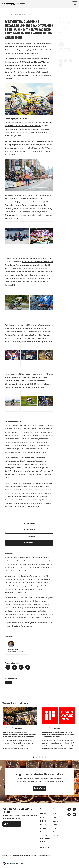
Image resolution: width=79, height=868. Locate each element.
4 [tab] (42, 759)
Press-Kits (43, 828)
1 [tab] (34, 759)
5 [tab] (45, 759)
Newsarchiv (44, 817)
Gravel (55, 817)
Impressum (34, 856)
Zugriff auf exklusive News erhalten (45, 838)
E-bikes (55, 825)
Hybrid (55, 828)
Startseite (43, 814)
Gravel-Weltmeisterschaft (13, 149)
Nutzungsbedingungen (45, 856)
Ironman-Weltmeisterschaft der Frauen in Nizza (37, 262)
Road (54, 814)
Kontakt (43, 832)
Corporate (8, 682)
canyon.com (44, 847)
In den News (44, 821)
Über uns (43, 825)
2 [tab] (37, 759)
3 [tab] (39, 759)
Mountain (56, 821)
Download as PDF (29, 543)
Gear (54, 832)
